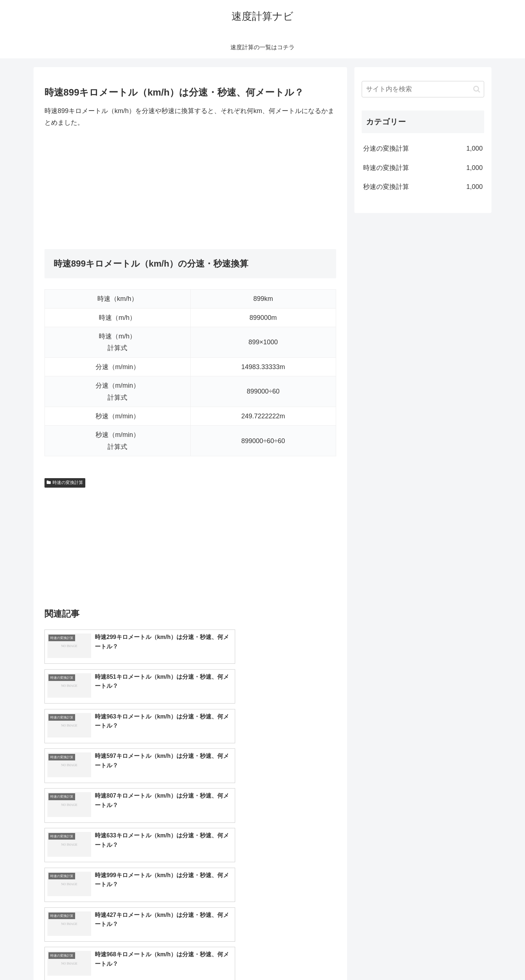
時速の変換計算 (65, 483)
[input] (423, 89)
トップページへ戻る (403, 957)
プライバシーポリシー (459, 957)
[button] (477, 89)
